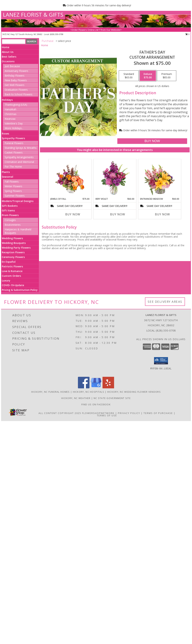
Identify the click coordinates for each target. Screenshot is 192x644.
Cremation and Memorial (19, 162)
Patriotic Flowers (12, 266)
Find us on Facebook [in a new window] (96, 404)
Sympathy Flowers (13, 138)
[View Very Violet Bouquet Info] (115, 178)
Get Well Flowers (15, 85)
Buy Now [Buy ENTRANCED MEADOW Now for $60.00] (162, 214)
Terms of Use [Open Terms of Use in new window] (107, 415)
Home (6, 47)
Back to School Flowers (19, 94)
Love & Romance (12, 271)
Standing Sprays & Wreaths (21, 148)
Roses (5, 134)
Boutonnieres (13, 225)
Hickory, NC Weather (76, 398)
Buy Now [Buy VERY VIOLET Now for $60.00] (118, 214)
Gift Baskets (10, 206)
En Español (9, 262)
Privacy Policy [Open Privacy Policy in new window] (129, 413)
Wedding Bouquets (14, 243)
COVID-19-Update (13, 285)
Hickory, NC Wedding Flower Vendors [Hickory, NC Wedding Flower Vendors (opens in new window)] (134, 392)
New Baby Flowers (16, 80)
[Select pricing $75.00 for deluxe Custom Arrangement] (148, 76)
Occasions (8, 61)
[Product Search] (14, 42)
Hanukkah (10, 109)
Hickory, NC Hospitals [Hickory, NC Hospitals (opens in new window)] (88, 392)
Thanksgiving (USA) (16, 105)
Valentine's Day (14, 123)
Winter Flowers (13, 186)
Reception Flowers (13, 252)
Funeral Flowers (14, 143)
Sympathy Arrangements (19, 157)
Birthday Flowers (15, 76)
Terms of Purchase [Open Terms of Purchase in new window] (158, 413)
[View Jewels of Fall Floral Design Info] (70, 178)
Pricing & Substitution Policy (20, 290)
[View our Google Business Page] (96, 387)
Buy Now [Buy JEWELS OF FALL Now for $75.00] (73, 214)
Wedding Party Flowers (16, 248)
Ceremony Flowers (13, 257)
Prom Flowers (10, 215)
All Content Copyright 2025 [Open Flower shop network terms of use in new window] (60, 413)
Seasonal (8, 177)
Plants (6, 172)
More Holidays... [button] (14, 128)
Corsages (10, 220)
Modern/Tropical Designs (18, 201)
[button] (161, 361)
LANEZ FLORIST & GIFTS (33, 15)
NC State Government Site (112, 398)
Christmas (11, 114)
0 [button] (187, 34)
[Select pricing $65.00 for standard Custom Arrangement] (129, 76)
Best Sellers (9, 57)
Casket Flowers (14, 152)
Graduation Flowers (16, 90)
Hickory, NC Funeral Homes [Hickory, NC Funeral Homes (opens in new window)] (51, 392)
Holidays (7, 100)
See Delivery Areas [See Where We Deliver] (165, 302)
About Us (8, 52)
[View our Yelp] (108, 387)
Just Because (12, 66)
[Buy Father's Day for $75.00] (152, 141)
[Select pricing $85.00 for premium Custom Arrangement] (167, 76)
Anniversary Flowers (16, 71)
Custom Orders (11, 276)
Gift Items (8, 210)
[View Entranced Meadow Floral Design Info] (160, 178)
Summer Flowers (15, 196)
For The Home (13, 167)
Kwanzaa (10, 119)
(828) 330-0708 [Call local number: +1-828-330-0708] (57, 34)
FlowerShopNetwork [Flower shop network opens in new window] (98, 413)
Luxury (6, 280)
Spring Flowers (13, 191)
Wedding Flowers (12, 238)
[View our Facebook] (84, 387)
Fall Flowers (12, 182)
